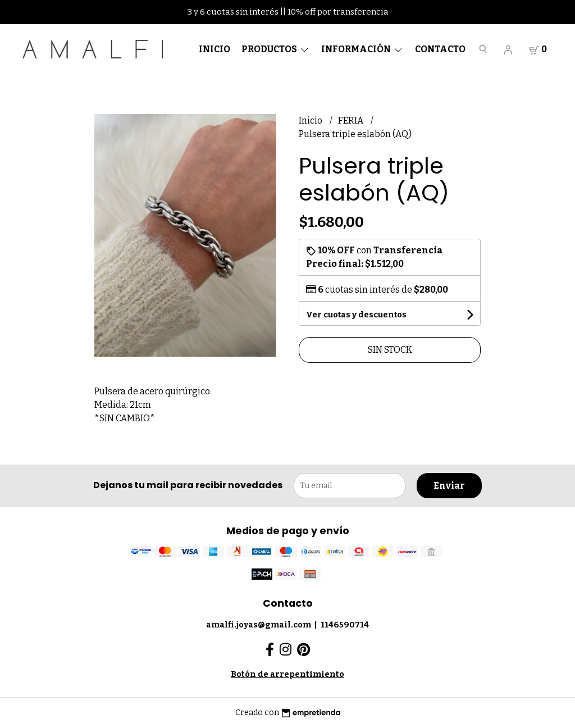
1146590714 (345, 625)
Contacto (440, 49)
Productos (276, 49)
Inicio (215, 49)
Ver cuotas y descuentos (356, 315)
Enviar (449, 486)
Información (362, 49)
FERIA (352, 120)
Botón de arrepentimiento (287, 674)
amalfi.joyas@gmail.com (259, 625)
